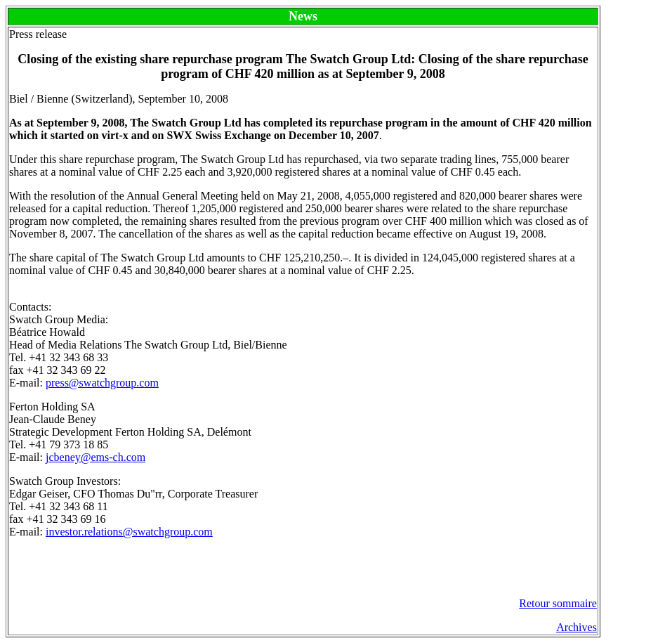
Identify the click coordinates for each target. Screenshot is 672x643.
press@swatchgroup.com (102, 383)
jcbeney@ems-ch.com (95, 457)
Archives (577, 627)
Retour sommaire (558, 603)
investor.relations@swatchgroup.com (129, 532)
